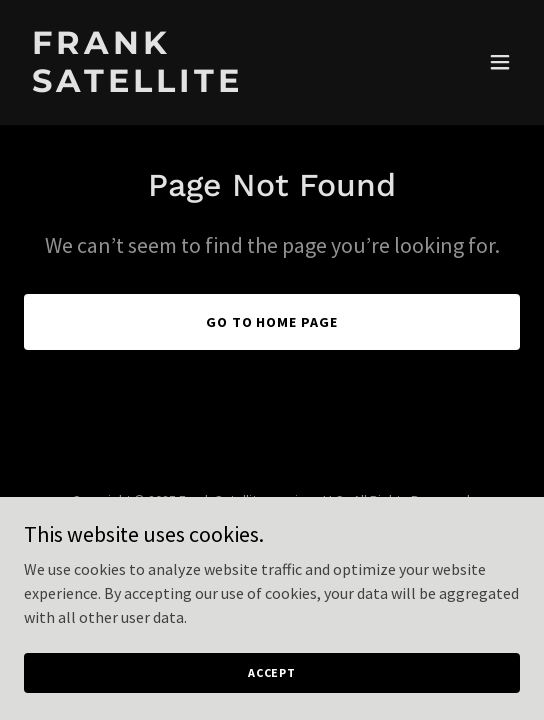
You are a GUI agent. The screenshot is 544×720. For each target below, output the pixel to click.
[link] (197, 86)
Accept (272, 672)
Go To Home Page (272, 322)
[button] (500, 62)
